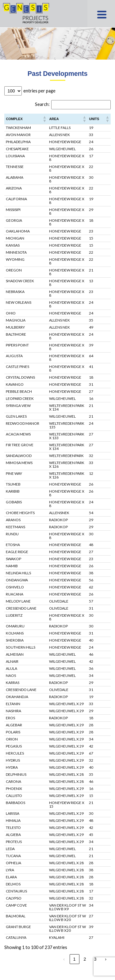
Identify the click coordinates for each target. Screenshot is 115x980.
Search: (42, 104)
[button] (44, 119)
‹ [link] (64, 959)
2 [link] (85, 959)
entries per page (39, 91)
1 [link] (75, 959)
